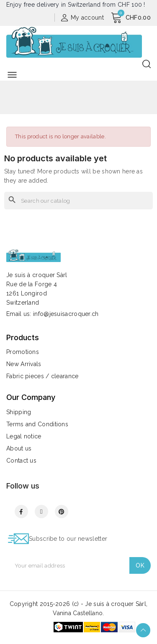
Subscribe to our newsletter (68, 539)
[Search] (78, 201)
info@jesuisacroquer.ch (66, 314)
